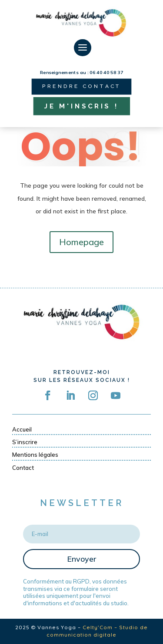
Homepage (81, 242)
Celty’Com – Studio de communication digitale (97, 631)
